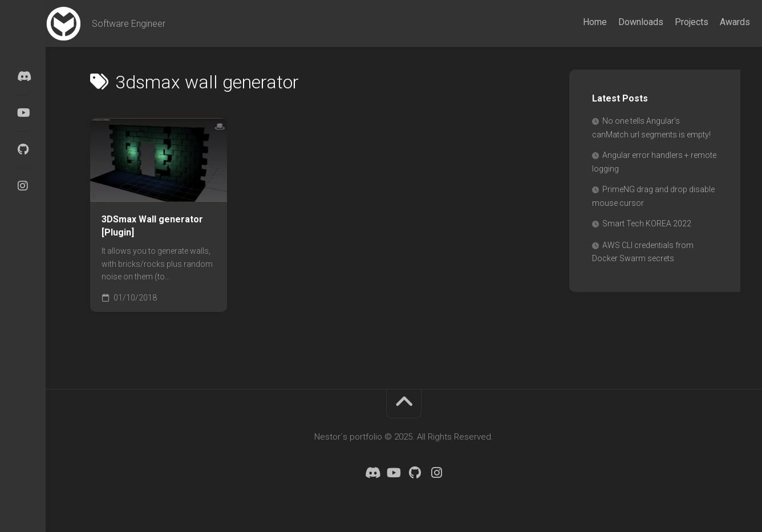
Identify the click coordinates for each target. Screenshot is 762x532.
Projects (669, 22)
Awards (713, 22)
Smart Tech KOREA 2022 (647, 224)
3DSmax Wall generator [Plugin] (152, 226)
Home (573, 22)
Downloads (619, 22)
